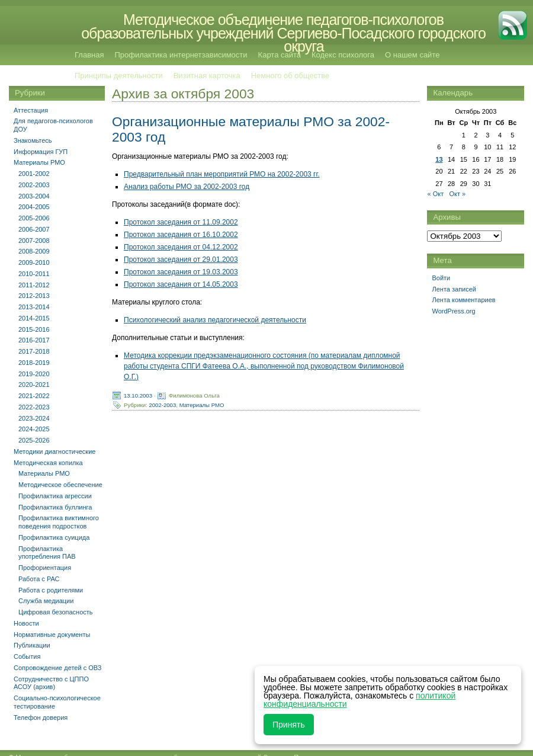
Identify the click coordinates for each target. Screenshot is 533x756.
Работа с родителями (51, 590)
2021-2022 (34, 396)
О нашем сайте (412, 55)
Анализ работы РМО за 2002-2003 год (187, 187)
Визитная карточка (207, 76)
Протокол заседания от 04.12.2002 (181, 247)
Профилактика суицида (54, 537)
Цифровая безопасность (56, 612)
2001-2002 (34, 174)
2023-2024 (34, 418)
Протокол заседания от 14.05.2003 (181, 284)
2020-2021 (34, 385)
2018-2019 (34, 363)
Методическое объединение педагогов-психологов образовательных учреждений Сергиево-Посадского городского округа (283, 33)
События (27, 656)
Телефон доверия (41, 717)
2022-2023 (34, 407)
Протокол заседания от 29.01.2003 (181, 260)
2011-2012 (34, 285)
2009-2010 (34, 262)
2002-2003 (162, 404)
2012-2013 (34, 296)
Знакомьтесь (33, 140)
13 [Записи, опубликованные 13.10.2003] (439, 159)
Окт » (457, 194)
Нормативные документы (52, 635)
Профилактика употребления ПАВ (47, 553)
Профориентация (45, 568)
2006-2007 (34, 229)
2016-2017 (34, 340)
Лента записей (454, 289)
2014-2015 (34, 318)
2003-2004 (34, 196)
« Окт (435, 194)
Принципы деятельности (119, 76)
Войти (441, 278)
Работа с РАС (39, 579)
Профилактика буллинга (55, 507)
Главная (89, 55)
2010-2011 (34, 274)
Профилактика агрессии (55, 496)
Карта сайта (280, 55)
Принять (289, 725)
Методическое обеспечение (60, 485)
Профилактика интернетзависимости (181, 55)
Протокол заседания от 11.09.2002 (181, 222)
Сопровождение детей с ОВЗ (57, 668)
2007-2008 (34, 241)
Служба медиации (46, 601)
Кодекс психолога (343, 55)
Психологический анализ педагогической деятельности (215, 320)
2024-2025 (34, 429)
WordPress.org (453, 311)
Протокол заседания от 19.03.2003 (181, 272)
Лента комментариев (463, 300)
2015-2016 (34, 329)
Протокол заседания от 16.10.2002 (181, 235)
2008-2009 (34, 251)
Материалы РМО (202, 404)
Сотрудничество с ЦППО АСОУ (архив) (51, 683)
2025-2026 (34, 440)
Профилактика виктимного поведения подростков (59, 522)
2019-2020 (34, 374)
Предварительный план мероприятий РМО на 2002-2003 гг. (222, 174)
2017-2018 (34, 351)
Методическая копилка (48, 463)
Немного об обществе (290, 76)
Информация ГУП (41, 152)
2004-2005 (34, 207)
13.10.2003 (138, 395)
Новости (26, 623)
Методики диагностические (54, 451)
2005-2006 (34, 218)
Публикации (32, 645)
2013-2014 (34, 307)
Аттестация (31, 110)
